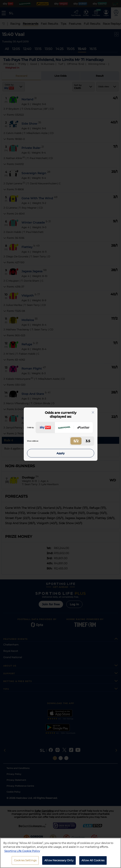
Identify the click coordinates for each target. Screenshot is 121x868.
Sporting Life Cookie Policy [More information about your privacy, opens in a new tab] (22, 852)
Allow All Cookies (93, 862)
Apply (61, 453)
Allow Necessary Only (59, 862)
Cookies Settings (25, 862)
